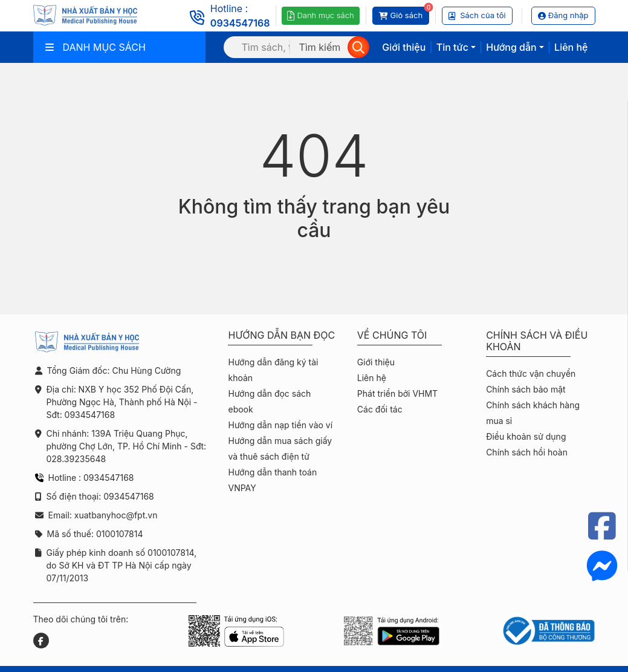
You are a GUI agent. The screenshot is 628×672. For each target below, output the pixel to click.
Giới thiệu (404, 47)
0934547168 (240, 23)
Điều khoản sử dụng (526, 436)
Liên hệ (571, 47)
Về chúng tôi (392, 335)
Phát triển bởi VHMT (397, 393)
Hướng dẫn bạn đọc (281, 335)
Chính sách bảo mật (526, 389)
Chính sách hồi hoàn (527, 452)
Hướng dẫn (511, 47)
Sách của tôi (477, 15)
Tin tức (452, 47)
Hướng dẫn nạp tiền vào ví (280, 425)
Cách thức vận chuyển (531, 374)
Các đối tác (380, 409)
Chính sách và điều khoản (537, 341)
